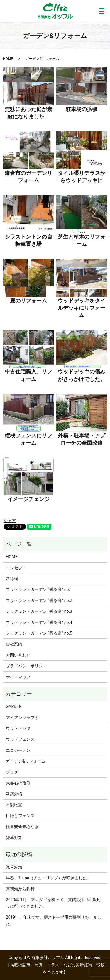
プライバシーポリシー (26, 666)
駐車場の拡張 (82, 109)
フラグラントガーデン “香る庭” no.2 (39, 600)
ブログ (12, 772)
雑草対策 (14, 838)
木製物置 (14, 805)
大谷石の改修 (18, 783)
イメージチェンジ (28, 499)
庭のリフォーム (28, 301)
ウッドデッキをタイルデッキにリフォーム (82, 308)
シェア (10, 521)
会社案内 (14, 644)
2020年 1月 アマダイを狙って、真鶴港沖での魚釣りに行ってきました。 (53, 903)
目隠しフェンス (20, 816)
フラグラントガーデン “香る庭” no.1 (39, 589)
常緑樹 (12, 579)
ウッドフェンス (20, 739)
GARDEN (14, 706)
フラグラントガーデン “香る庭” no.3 (39, 611)
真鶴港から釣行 (20, 889)
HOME (8, 59)
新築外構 (14, 794)
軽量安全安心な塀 (22, 827)
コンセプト (16, 568)
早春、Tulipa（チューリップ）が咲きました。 (48, 878)
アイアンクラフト (22, 718)
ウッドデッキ (18, 728)
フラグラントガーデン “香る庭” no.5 (39, 633)
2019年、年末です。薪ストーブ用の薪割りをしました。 (54, 920)
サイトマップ (18, 677)
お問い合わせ (18, 655)
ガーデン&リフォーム (26, 761)
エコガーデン (18, 750)
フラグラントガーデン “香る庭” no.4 (39, 622)
